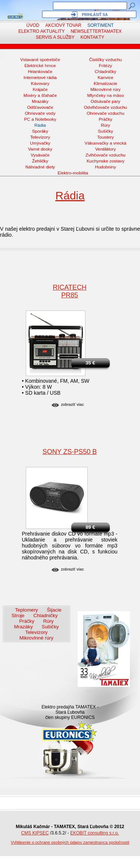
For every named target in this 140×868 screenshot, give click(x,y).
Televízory (40, 137)
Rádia (40, 125)
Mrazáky (40, 101)
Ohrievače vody (40, 113)
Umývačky (40, 143)
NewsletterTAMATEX (96, 31)
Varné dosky (40, 149)
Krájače (40, 89)
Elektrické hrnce (40, 66)
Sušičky (105, 131)
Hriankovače (40, 72)
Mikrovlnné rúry (105, 89)
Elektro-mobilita (73, 173)
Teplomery (26, 610)
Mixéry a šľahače (40, 95)
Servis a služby (55, 37)
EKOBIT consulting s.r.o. (95, 833)
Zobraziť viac (72, 405)
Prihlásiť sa (95, 15)
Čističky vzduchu (105, 60)
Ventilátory (105, 149)
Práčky (105, 119)
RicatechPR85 (70, 291)
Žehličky (40, 161)
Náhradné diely (40, 167)
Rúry (105, 125)
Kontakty (93, 37)
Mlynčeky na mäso (106, 95)
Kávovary (40, 83)
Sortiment (100, 25)
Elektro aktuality (41, 31)
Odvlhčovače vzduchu (106, 107)
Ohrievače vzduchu (105, 113)
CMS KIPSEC (35, 833)
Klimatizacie (105, 83)
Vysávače (40, 155)
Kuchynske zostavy (105, 161)
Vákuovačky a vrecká (106, 143)
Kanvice (105, 78)
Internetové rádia (40, 78)
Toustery (105, 137)
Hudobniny (105, 167)
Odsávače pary (106, 101)
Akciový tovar (63, 25)
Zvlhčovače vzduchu (105, 155)
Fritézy (106, 66)
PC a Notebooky (40, 119)
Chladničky (106, 72)
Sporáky (40, 131)
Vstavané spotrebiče (40, 60)
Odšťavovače (40, 107)
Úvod (33, 25)
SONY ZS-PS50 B (70, 452)
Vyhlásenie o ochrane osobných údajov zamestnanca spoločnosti (70, 842)
